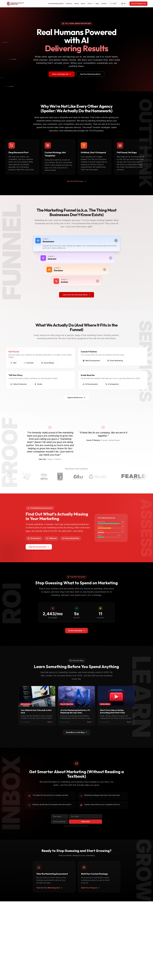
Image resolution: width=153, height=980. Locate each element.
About (83, 4)
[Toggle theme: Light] (113, 4)
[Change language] (123, 4)
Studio (76, 4)
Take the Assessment (37, 547)
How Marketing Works (56, 4)
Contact (104, 4)
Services (69, 4)
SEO (15, 365)
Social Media (49, 365)
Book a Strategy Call (138, 4)
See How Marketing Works (90, 74)
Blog (97, 4)
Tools (90, 4)
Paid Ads (30, 365)
